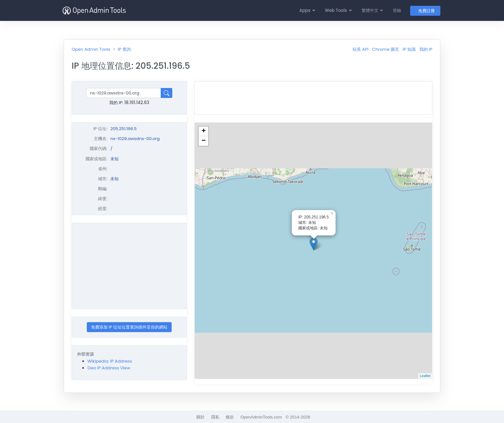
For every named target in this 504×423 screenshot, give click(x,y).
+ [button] (204, 131)
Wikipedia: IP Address (110, 361)
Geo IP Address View (109, 368)
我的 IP (426, 49)
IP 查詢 (124, 49)
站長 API (360, 49)
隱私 (215, 417)
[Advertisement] (129, 266)
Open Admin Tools (91, 49)
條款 (230, 417)
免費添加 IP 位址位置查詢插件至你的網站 (129, 327)
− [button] (204, 141)
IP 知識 (409, 49)
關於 (201, 417)
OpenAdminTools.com (261, 417)
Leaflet (425, 376)
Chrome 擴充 (386, 49)
